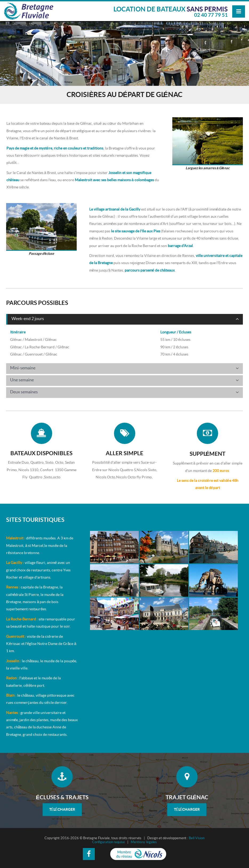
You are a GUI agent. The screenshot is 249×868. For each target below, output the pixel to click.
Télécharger (62, 810)
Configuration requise (109, 842)
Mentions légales (144, 842)
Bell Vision (197, 838)
